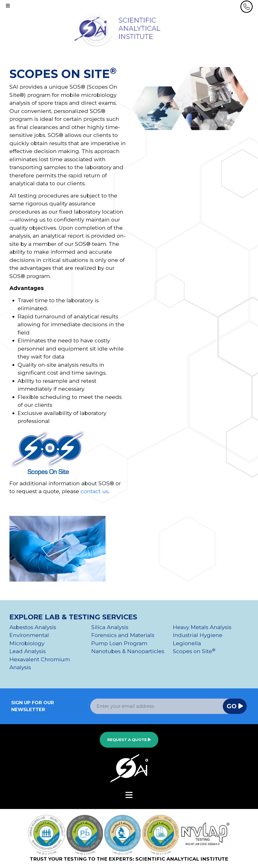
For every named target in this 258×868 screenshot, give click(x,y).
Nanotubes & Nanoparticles (128, 651)
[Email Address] (157, 706)
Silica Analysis (110, 627)
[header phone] (247, 7)
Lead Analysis (28, 651)
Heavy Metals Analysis (202, 627)
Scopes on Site (194, 651)
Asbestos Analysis (33, 627)
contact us (94, 491)
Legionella (187, 643)
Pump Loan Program (119, 643)
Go (235, 706)
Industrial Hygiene (198, 635)
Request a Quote (129, 740)
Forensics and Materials (123, 635)
